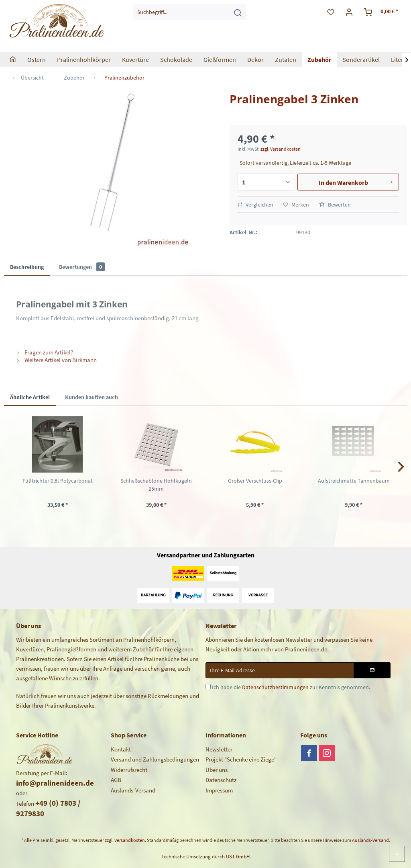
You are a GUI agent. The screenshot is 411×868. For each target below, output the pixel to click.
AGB (116, 780)
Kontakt (121, 749)
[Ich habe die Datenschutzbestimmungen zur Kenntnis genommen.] (208, 687)
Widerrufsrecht (129, 770)
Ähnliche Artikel (30, 397)
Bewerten (335, 205)
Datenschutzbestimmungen (275, 687)
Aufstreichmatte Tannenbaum (354, 481)
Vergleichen (255, 205)
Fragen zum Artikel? (45, 352)
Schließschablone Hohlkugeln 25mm (156, 485)
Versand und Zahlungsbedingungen (155, 759)
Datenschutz (221, 780)
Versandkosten (130, 840)
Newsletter (219, 749)
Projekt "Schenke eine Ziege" (241, 759)
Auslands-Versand (133, 790)
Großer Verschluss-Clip (255, 481)
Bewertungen (82, 267)
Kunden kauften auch (92, 397)
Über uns (217, 770)
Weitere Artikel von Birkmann (56, 360)
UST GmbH (238, 857)
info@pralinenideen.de (55, 783)
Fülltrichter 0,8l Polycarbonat (58, 481)
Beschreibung (27, 267)
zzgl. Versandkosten (281, 149)
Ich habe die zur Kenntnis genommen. (291, 687)
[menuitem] (190, 12)
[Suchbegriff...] (190, 12)
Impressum (219, 790)
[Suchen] (238, 12)
